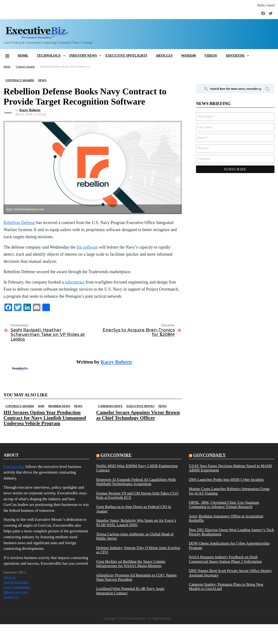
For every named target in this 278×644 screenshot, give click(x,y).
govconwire (116, 455)
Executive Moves (140, 406)
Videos (211, 56)
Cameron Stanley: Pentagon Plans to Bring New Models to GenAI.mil (226, 587)
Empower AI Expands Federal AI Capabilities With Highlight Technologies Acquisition (136, 482)
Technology (49, 56)
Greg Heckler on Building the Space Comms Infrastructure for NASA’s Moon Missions (131, 564)
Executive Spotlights (126, 56)
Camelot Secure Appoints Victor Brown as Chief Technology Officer (138, 415)
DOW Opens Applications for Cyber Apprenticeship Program (229, 546)
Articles (164, 56)
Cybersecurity (110, 406)
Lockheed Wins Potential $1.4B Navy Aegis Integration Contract (130, 591)
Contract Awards (20, 406)
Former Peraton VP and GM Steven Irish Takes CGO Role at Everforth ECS (137, 496)
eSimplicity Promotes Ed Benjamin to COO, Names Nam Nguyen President (136, 577)
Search (267, 90)
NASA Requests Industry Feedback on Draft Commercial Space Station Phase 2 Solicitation (225, 559)
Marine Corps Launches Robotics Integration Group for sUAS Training (229, 491)
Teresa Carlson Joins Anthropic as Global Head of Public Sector (135, 536)
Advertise (235, 56)
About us (10, 577)
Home (23, 56)
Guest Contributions (17, 587)
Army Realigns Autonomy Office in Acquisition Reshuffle (226, 518)
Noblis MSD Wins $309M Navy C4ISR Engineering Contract (137, 468)
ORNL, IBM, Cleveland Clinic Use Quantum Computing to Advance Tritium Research (224, 505)
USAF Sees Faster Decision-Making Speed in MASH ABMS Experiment (230, 468)
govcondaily (209, 455)
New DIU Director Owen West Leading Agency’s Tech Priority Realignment (231, 532)
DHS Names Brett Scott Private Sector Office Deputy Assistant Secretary (230, 573)
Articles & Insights (16, 582)
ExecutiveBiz (14, 467)
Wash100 (188, 56)
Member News (59, 406)
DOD (41, 406)
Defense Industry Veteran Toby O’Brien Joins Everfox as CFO (138, 550)
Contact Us (11, 597)
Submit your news (16, 592)
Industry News (83, 56)
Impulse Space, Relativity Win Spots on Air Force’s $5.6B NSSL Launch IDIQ (136, 523)
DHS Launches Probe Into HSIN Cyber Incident (226, 480)
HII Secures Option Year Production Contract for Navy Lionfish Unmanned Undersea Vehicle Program (45, 418)
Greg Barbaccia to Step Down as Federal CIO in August (134, 509)
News (78, 406)
